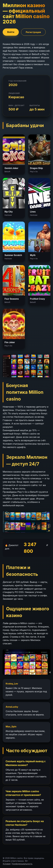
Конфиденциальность (22, 864)
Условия (7, 864)
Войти (11, 32)
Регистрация (33, 32)
